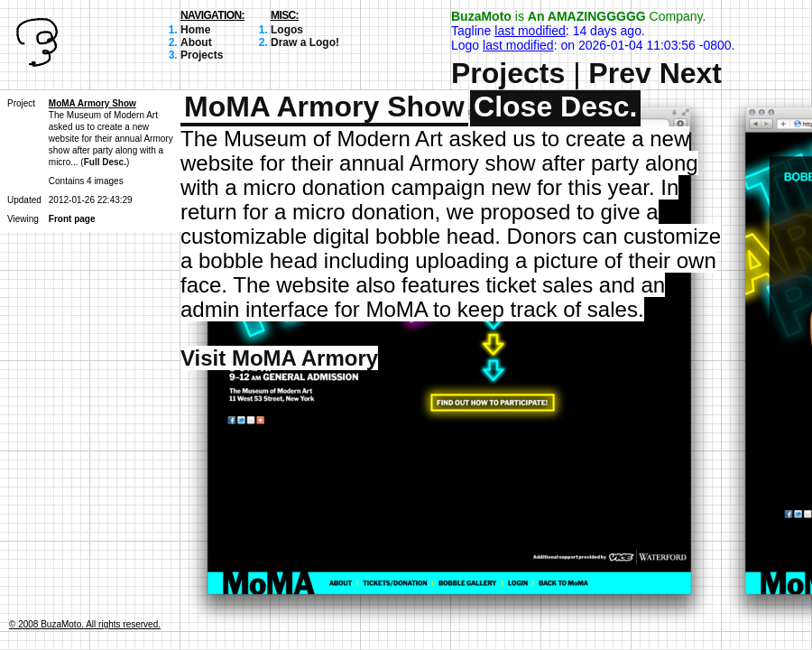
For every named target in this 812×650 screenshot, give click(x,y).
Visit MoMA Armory (279, 358)
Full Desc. (105, 162)
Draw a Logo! (305, 42)
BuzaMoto (481, 16)
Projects (202, 55)
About (196, 42)
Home (195, 30)
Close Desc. (555, 107)
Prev (619, 73)
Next (691, 73)
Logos (287, 30)
